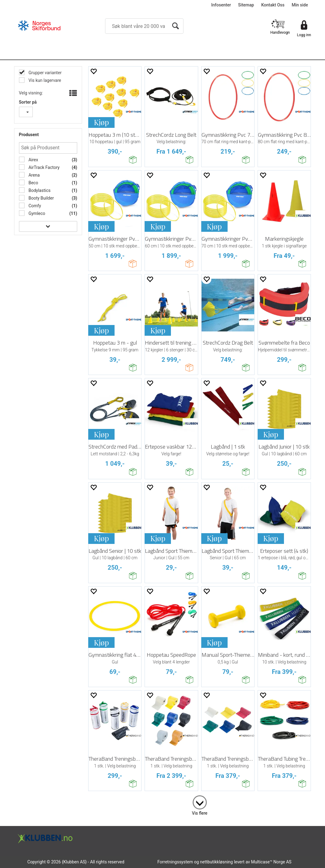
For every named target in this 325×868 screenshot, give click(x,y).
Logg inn (304, 35)
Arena (34, 175)
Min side (300, 5)
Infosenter (221, 5)
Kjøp (101, 122)
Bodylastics (39, 190)
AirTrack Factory (44, 167)
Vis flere (200, 813)
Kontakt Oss (273, 5)
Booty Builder (41, 198)
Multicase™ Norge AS (271, 862)
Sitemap (246, 5)
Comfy (34, 206)
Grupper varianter (45, 73)
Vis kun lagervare (44, 80)
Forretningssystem (175, 862)
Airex (33, 160)
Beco (33, 183)
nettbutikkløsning (216, 862)
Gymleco (36, 213)
